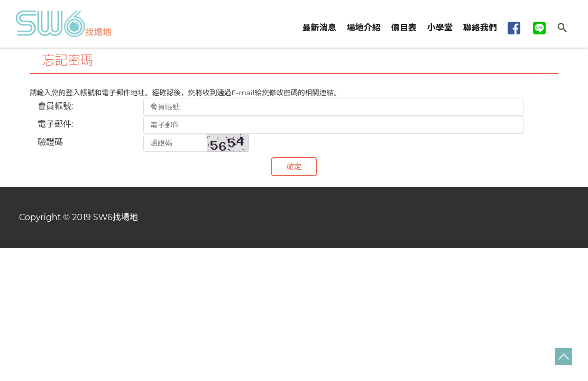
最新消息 (319, 28)
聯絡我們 (480, 28)
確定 (294, 167)
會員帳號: (55, 106)
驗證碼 (50, 142)
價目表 (404, 28)
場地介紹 (364, 28)
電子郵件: (55, 124)
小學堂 (440, 28)
